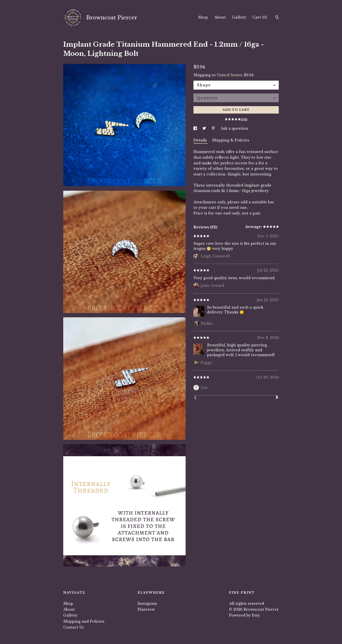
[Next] (277, 398)
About (220, 17)
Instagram (147, 603)
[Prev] (195, 398)
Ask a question (234, 128)
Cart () (260, 17)
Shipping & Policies (231, 140)
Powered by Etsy (244, 615)
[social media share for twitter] (205, 128)
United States (229, 75)
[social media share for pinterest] (214, 128)
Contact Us (74, 627)
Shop (203, 17)
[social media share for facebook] (196, 128)
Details (201, 140)
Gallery (239, 17)
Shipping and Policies (84, 621)
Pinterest (146, 609)
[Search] (277, 18)
